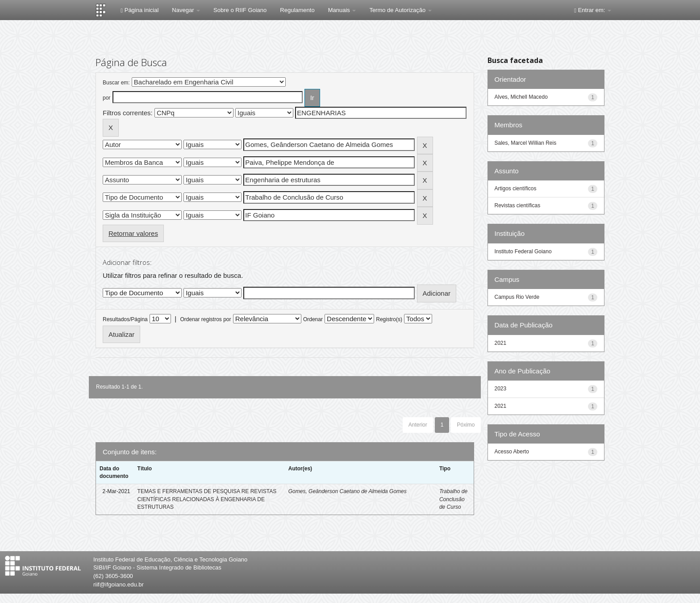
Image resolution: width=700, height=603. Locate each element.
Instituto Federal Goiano (523, 251)
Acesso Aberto (512, 452)
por (106, 98)
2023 (501, 389)
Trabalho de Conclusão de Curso (453, 499)
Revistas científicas (518, 205)
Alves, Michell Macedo (521, 97)
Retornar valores (133, 233)
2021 (501, 343)
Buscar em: (116, 83)
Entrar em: (593, 10)
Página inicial (140, 10)
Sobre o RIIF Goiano (240, 10)
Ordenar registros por (205, 319)
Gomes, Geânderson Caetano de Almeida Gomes (348, 491)
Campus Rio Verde (517, 297)
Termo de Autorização (400, 10)
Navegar (186, 10)
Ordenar (313, 319)
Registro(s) (389, 319)
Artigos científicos (516, 188)
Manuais (342, 10)
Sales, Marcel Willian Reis (526, 143)
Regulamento (297, 10)
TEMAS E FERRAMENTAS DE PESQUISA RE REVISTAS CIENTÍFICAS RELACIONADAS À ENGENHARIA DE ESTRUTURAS (207, 499)
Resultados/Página (125, 319)
